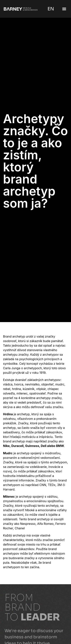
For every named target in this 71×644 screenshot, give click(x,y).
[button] (64, 9)
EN (50, 9)
